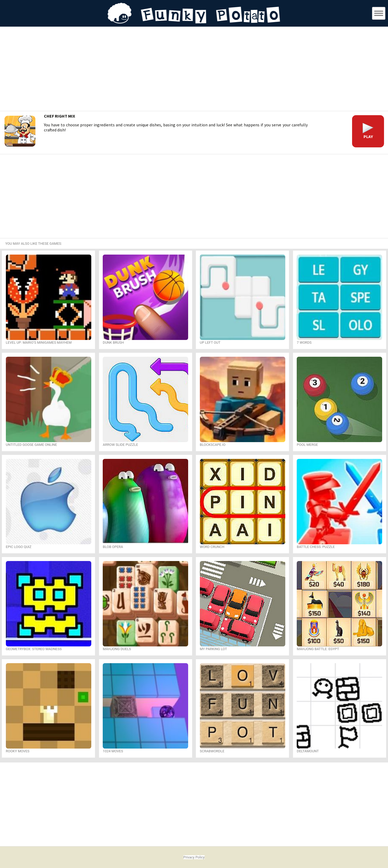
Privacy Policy (194, 857)
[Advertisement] (194, 70)
